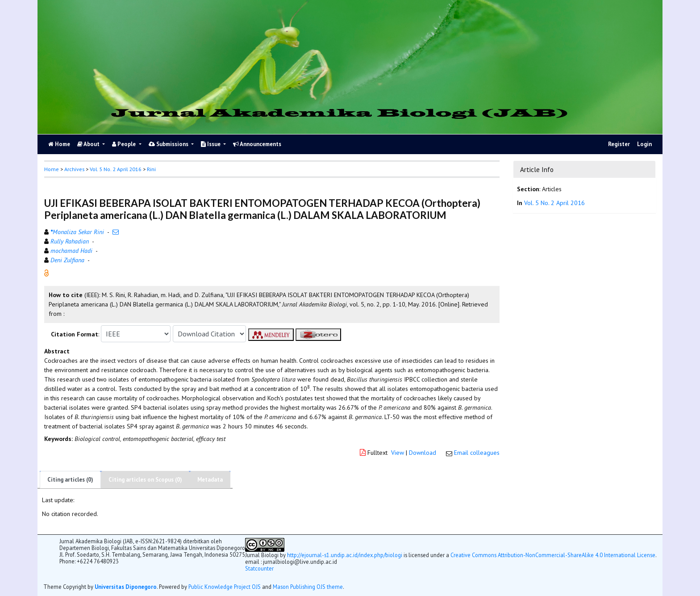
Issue (211, 144)
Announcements (257, 144)
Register (619, 144)
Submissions (169, 144)
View (398, 453)
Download (423, 453)
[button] (46, 273)
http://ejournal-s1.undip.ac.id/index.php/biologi (345, 555)
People (125, 144)
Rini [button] (151, 169)
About (89, 144)
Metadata (210, 480)
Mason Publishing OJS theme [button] (308, 587)
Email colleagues (477, 453)
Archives (74, 169)
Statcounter (259, 568)
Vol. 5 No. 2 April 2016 (116, 169)
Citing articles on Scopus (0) (145, 480)
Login (644, 144)
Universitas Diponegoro (126, 587)
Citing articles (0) (70, 480)
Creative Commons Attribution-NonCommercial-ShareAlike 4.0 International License (553, 555)
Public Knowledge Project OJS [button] (225, 587)
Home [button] (52, 169)
